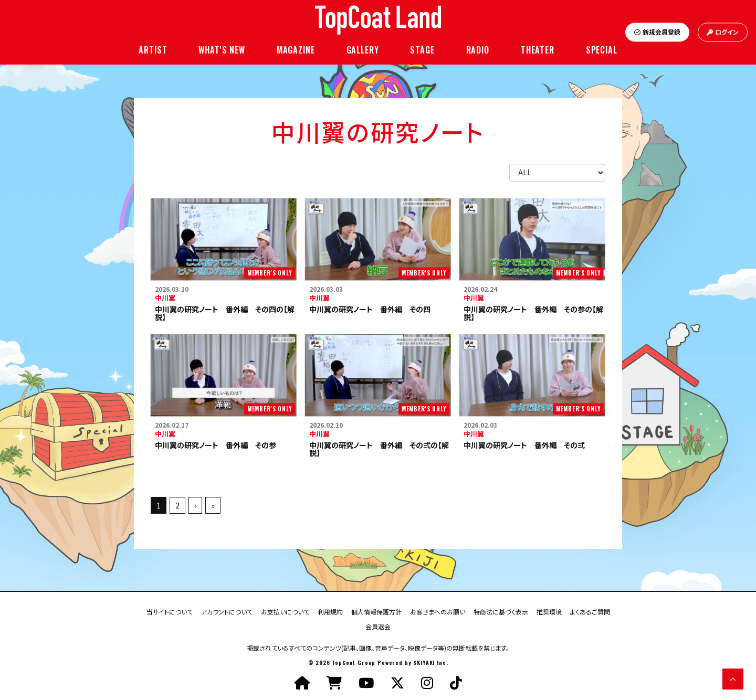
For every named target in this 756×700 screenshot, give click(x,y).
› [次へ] (195, 505)
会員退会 (378, 626)
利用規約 (330, 611)
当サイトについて (170, 611)
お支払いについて (285, 611)
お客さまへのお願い (438, 611)
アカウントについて (227, 611)
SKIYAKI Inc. (430, 662)
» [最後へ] (213, 505)
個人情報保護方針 (376, 611)
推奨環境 (549, 611)
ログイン (723, 32)
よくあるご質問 (590, 611)
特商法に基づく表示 (501, 611)
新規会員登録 (657, 32)
